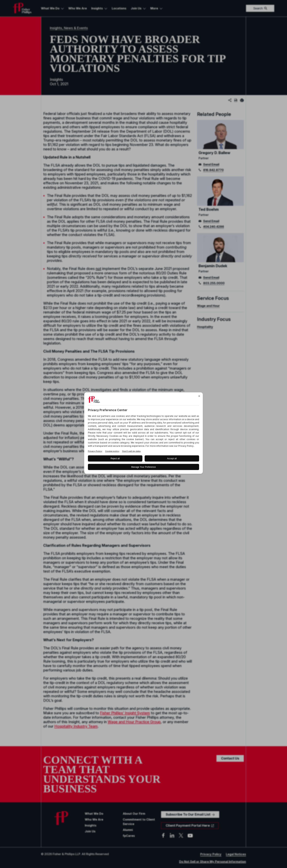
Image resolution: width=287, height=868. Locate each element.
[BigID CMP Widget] (143, 434)
